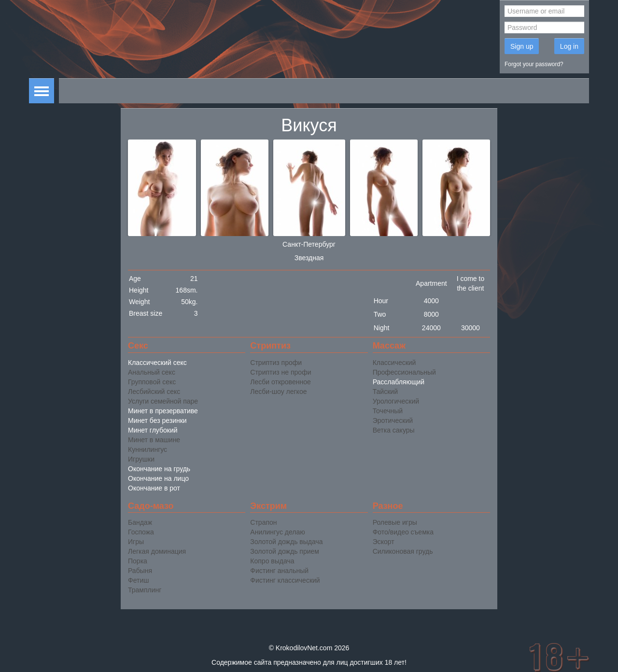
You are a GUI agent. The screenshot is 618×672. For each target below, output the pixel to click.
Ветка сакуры (394, 430)
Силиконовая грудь (403, 551)
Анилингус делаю (277, 532)
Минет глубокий (153, 430)
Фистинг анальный (279, 571)
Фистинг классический (285, 580)
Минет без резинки (157, 420)
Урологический (396, 401)
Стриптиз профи (276, 363)
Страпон (263, 522)
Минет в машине (154, 440)
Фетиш (138, 580)
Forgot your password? (534, 64)
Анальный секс (152, 372)
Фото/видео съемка (403, 532)
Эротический (393, 420)
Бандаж (140, 522)
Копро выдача (272, 561)
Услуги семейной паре (163, 401)
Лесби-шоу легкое (278, 392)
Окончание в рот (154, 488)
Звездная (309, 258)
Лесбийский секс (154, 392)
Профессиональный (404, 372)
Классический (394, 363)
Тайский (385, 392)
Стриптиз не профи (281, 372)
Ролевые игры (395, 522)
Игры (136, 542)
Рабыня (140, 571)
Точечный (388, 411)
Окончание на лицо (158, 478)
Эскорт (384, 542)
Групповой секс (152, 382)
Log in (569, 46)
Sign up (522, 46)
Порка (138, 561)
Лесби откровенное (280, 382)
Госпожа (141, 532)
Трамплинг (145, 590)
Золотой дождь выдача (286, 542)
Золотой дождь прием (285, 551)
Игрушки (141, 459)
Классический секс (157, 363)
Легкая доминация (157, 551)
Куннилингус (147, 449)
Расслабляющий (399, 382)
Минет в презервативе (163, 411)
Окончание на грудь (159, 469)
